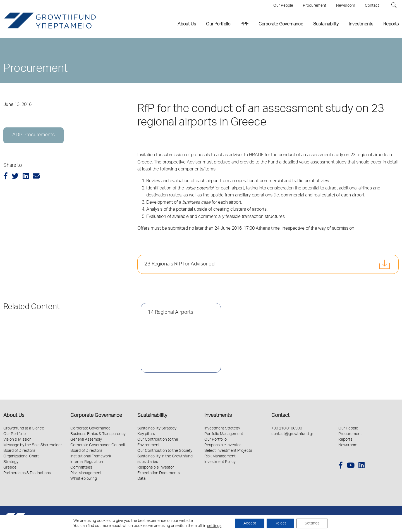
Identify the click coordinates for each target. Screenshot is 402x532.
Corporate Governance (96, 416)
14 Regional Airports (170, 313)
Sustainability (152, 416)
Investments (218, 416)
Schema (392, 519)
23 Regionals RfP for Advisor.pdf (180, 264)
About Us (14, 416)
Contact (280, 416)
